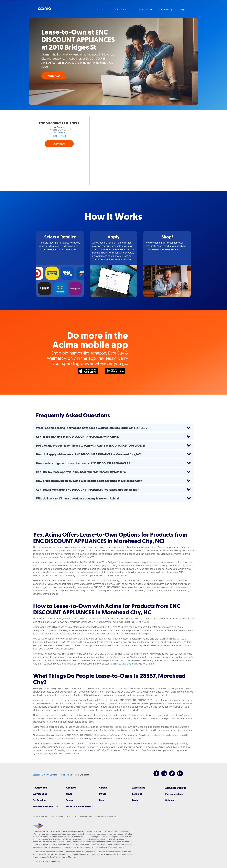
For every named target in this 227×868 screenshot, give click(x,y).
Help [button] (182, 10)
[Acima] (38, 826)
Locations (37, 775)
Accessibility (139, 788)
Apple (89, 372)
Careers (103, 788)
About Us (71, 788)
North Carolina (50, 775)
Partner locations (174, 794)
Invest (102, 794)
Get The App (166, 10)
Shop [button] (101, 10)
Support (70, 800)
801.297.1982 (125, 664)
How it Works (145, 10)
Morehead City (66, 775)
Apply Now (54, 76)
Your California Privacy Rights (79, 817)
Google (117, 372)
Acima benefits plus (176, 788)
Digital (136, 800)
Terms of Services (41, 817)
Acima (44, 9)
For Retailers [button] (121, 10)
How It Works (40, 788)
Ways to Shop (40, 794)
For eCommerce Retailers (79, 806)
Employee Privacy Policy (106, 817)
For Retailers (39, 800)
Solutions (137, 794)
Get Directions (59, 132)
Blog (102, 800)
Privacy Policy (57, 817)
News (69, 794)
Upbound (170, 800)
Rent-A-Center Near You (46, 806)
